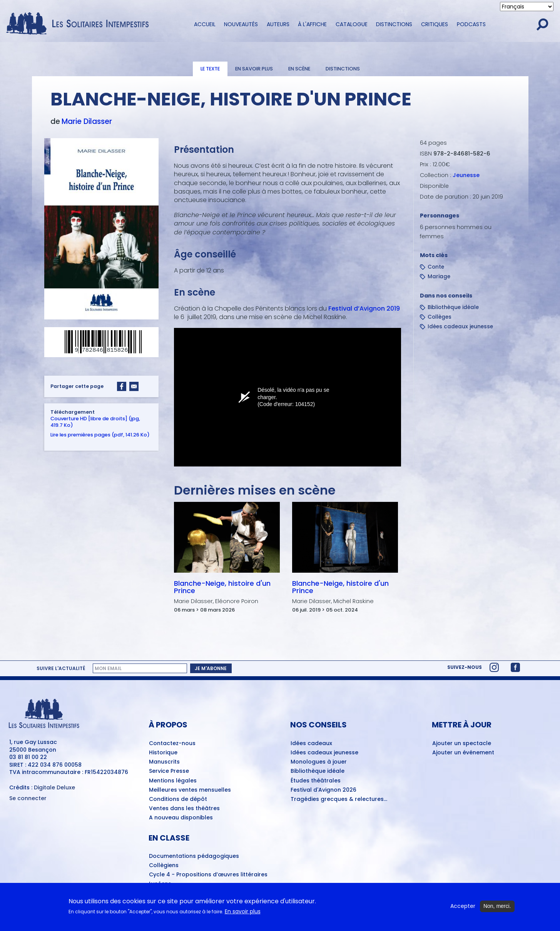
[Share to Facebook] (122, 386)
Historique (163, 753)
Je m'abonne (211, 668)
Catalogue (352, 24)
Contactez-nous (172, 744)
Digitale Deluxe (54, 787)
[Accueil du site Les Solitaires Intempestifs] (80, 24)
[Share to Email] (134, 386)
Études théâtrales (316, 781)
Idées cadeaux (311, 744)
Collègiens (164, 866)
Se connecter (28, 798)
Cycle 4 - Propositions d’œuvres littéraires (208, 875)
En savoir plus (254, 69)
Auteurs (278, 24)
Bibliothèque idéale (453, 307)
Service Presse (169, 771)
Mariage (439, 277)
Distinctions (394, 24)
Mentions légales (173, 781)
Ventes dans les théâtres (184, 809)
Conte (436, 267)
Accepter (463, 906)
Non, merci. (497, 906)
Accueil (205, 24)
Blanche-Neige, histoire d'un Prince (222, 587)
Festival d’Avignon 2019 (363, 308)
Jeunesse (466, 175)
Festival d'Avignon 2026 (323, 790)
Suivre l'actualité (61, 669)
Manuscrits (164, 762)
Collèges (440, 317)
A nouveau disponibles (181, 818)
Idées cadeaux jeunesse (460, 327)
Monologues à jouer (319, 762)
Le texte (210, 69)
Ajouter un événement (463, 753)
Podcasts (471, 24)
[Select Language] (527, 7)
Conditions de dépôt (178, 799)
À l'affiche (312, 24)
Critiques (435, 24)
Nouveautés (241, 24)
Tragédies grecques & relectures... (339, 799)
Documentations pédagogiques (194, 856)
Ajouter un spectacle (462, 744)
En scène (299, 69)
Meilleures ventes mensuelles (190, 790)
